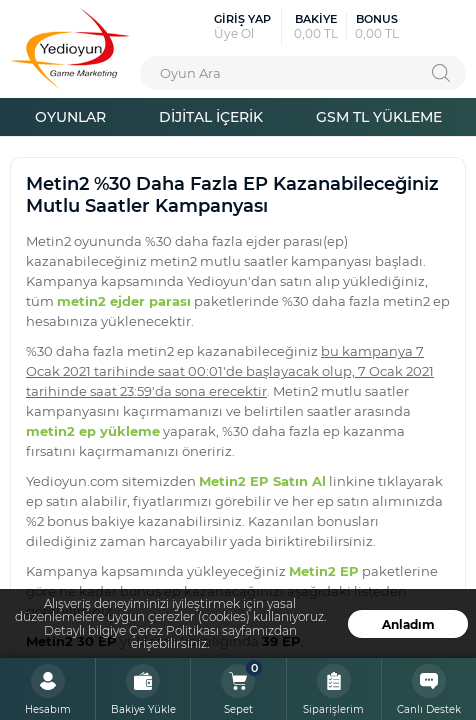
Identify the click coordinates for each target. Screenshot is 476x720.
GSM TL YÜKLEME (379, 116)
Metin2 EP (324, 570)
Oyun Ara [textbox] (190, 72)
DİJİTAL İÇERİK (211, 116)
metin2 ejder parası (124, 300)
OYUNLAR (70, 116)
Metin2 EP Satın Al (262, 480)
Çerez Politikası (174, 630)
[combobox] (303, 73)
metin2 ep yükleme (93, 430)
